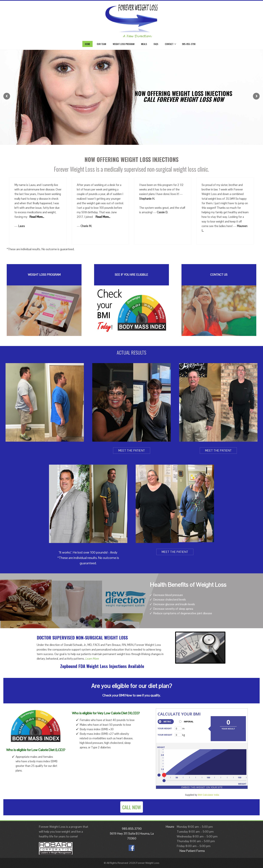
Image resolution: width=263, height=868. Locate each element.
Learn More (92, 659)
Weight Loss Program (124, 44)
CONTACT (170, 44)
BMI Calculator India (208, 795)
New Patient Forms (192, 851)
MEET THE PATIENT (132, 451)
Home (87, 44)
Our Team (101, 44)
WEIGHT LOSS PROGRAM (44, 275)
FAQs (156, 44)
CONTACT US (219, 275)
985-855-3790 (189, 44)
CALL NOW (132, 807)
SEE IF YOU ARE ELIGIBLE (131, 275)
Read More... (37, 217)
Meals (144, 44)
